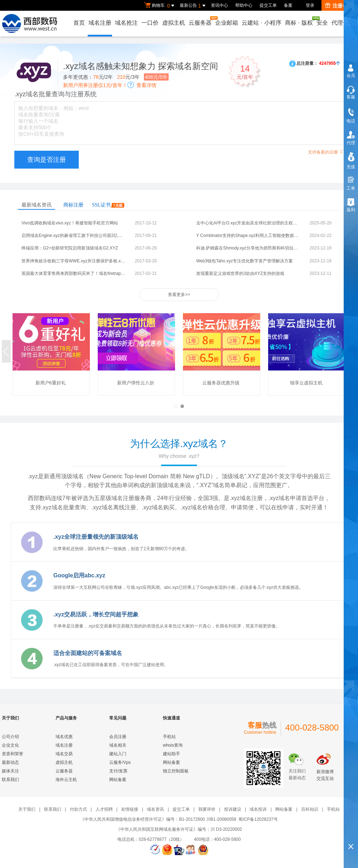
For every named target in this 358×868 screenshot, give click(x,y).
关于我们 (27, 809)
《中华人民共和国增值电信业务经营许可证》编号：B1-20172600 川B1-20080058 (158, 819)
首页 (79, 23)
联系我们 (10, 780)
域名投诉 (258, 809)
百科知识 (310, 809)
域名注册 (100, 23)
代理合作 (343, 23)
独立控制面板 (176, 771)
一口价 (150, 23)
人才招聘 (104, 809)
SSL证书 (108, 205)
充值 (351, 167)
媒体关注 (10, 771)
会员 (351, 76)
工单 (351, 188)
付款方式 (78, 809)
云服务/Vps (120, 762)
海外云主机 (66, 780)
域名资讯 (155, 809)
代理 (351, 143)
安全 (322, 23)
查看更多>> (179, 295)
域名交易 (64, 754)
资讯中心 (219, 5)
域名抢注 (126, 23)
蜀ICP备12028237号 (258, 819)
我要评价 (207, 809)
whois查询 (173, 745)
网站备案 (118, 780)
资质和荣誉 (13, 754)
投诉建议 (233, 809)
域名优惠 (64, 737)
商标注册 (73, 205)
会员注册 (118, 737)
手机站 (169, 737)
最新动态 (10, 762)
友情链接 (130, 809)
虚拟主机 (174, 23)
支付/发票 (118, 771)
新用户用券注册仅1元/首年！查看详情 (110, 85)
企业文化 (10, 745)
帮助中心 (244, 5)
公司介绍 (10, 737)
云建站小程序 (261, 23)
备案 (288, 5)
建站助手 (171, 754)
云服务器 (200, 21)
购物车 (160, 6)
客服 (351, 97)
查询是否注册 (47, 160)
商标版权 (299, 21)
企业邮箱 (227, 23)
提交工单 (268, 5)
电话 (351, 121)
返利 (351, 210)
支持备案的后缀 (326, 151)
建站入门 (118, 754)
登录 (310, 5)
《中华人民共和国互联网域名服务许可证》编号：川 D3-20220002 (179, 829)
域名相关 (118, 745)
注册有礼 (339, 6)
